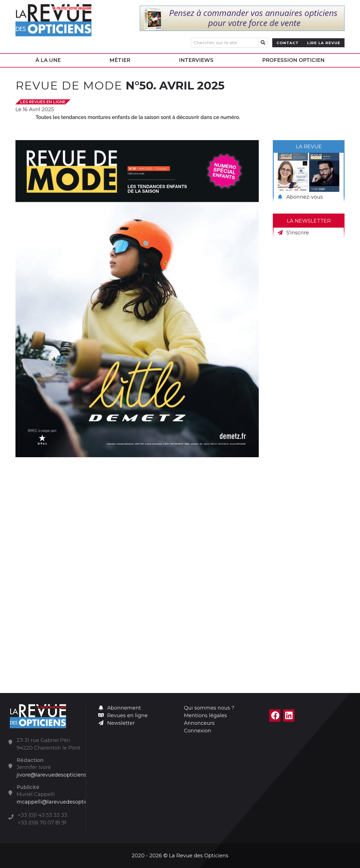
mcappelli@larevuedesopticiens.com (63, 802)
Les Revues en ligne (43, 102)
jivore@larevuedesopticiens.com (58, 775)
